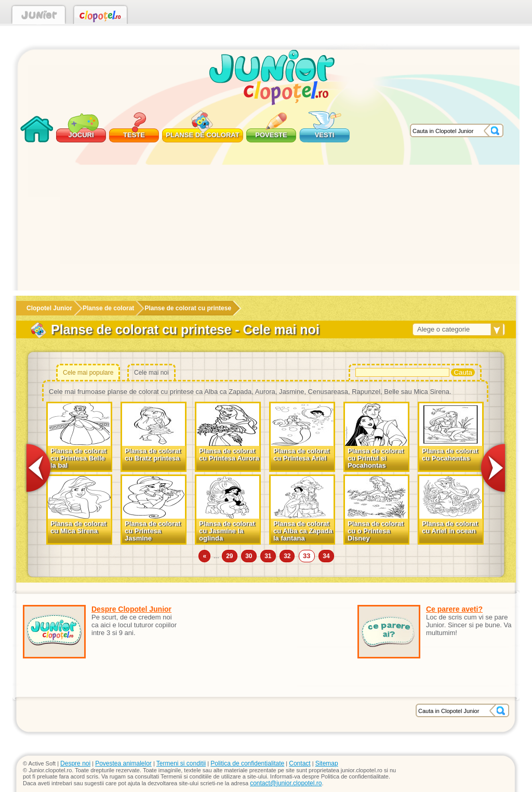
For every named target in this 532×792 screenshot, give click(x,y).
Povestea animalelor (123, 763)
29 (229, 556)
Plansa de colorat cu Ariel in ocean (450, 527)
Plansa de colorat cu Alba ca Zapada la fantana (303, 531)
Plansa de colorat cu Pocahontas (450, 454)
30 (249, 556)
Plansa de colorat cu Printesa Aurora (229, 454)
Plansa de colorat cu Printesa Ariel (301, 454)
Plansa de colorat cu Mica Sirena (78, 527)
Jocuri (81, 135)
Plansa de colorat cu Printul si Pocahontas (376, 458)
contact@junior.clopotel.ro (286, 783)
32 (287, 556)
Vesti (325, 135)
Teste (134, 135)
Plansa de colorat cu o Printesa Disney (376, 531)
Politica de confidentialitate (247, 763)
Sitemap (327, 763)
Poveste (271, 135)
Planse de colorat (202, 135)
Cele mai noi (151, 373)
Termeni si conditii (181, 763)
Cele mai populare (88, 373)
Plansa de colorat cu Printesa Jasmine (153, 531)
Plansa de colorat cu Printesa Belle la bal (78, 458)
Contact (300, 763)
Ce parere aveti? (454, 609)
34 (326, 556)
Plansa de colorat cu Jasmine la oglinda (227, 531)
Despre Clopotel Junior (131, 609)
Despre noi (75, 763)
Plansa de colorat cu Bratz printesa (153, 454)
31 (268, 556)
